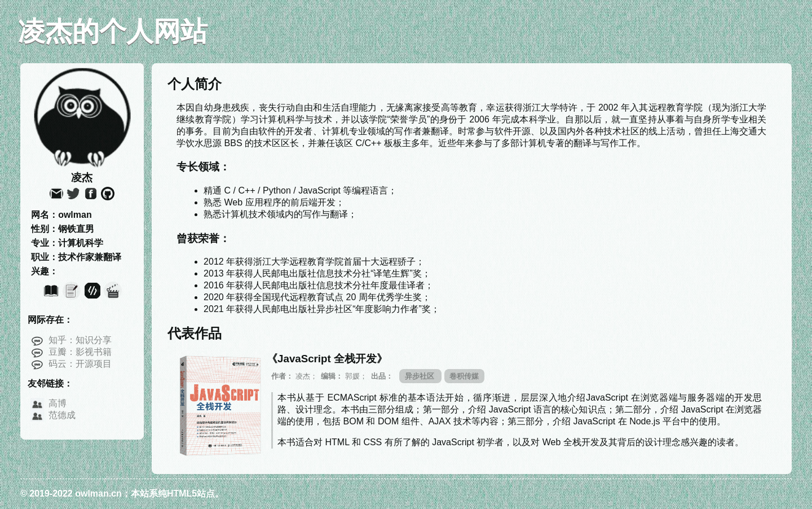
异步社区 (421, 376)
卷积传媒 (464, 376)
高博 (58, 403)
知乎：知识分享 (80, 340)
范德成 (62, 415)
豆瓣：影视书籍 (80, 352)
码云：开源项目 (80, 364)
